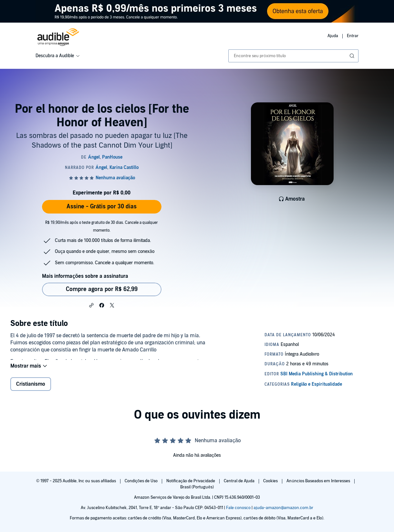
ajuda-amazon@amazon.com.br (283, 508)
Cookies (271, 481)
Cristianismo (31, 389)
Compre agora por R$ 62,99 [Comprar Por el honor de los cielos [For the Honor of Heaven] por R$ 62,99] (102, 289)
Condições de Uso (142, 481)
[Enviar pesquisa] (353, 56)
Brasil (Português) (197, 487)
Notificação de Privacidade (191, 481)
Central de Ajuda (240, 481)
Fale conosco (238, 508)
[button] (91, 305)
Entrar (353, 36)
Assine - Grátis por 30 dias (102, 207)
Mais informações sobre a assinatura (85, 276)
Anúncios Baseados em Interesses (319, 481)
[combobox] (293, 56)
